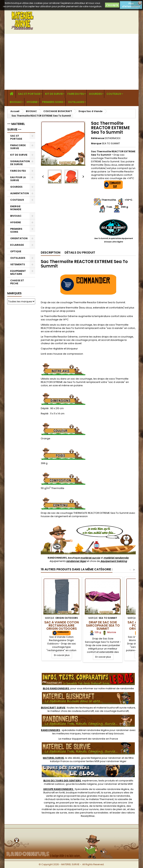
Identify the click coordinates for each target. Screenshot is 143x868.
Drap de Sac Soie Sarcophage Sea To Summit (103, 625)
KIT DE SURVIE (54, 94)
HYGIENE (32, 102)
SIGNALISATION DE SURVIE (20, 163)
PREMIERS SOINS (53, 102)
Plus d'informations (131, 5)
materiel (116, 708)
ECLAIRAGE (17, 245)
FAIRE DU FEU (76, 94)
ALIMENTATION (20, 193)
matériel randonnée (116, 558)
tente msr (79, 799)
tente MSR (127, 784)
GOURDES (95, 94)
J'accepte (112, 5)
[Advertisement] (71, 62)
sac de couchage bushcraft (112, 711)
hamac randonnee (93, 734)
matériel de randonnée (120, 688)
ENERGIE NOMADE (16, 208)
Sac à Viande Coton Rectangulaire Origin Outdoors (62, 625)
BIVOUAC (16, 102)
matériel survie (90, 558)
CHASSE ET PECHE (17, 282)
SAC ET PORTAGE (29, 94)
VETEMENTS (18, 264)
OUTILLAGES (76, 102)
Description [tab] (51, 253)
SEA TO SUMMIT (111, 143)
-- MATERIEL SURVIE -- (16, 127)
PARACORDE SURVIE (18, 147)
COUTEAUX (114, 94)
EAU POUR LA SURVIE (18, 179)
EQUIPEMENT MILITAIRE (18, 272)
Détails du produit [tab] (80, 253)
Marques (14, 293)
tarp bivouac (116, 734)
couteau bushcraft (83, 711)
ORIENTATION (19, 238)
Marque (96, 144)
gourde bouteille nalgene (81, 784)
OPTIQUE (16, 251)
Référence (98, 138)
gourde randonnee (91, 803)
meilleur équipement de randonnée (84, 739)
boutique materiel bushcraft (83, 793)
